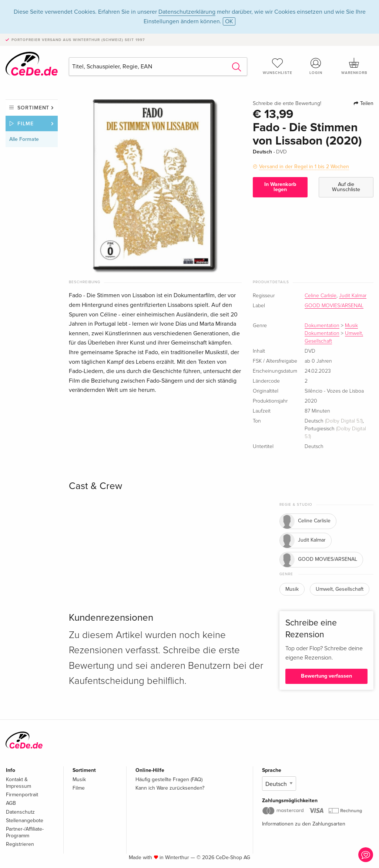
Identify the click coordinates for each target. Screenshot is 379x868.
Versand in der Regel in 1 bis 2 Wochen (304, 167)
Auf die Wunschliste (346, 187)
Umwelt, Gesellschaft (340, 589)
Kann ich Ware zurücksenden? (170, 788)
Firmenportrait (22, 795)
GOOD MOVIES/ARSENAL (334, 306)
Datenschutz (20, 812)
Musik (351, 326)
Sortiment (33, 108)
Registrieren (20, 844)
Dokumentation (322, 326)
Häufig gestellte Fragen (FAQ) (169, 779)
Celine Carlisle (321, 296)
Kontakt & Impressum (19, 783)
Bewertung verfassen (326, 676)
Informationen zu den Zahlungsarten (304, 824)
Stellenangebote (25, 820)
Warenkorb (354, 66)
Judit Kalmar (353, 296)
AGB (11, 803)
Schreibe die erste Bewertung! (287, 104)
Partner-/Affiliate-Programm (25, 832)
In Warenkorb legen (280, 187)
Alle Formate (24, 139)
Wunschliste (278, 66)
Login (316, 66)
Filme (26, 124)
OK (229, 21)
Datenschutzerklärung (187, 12)
